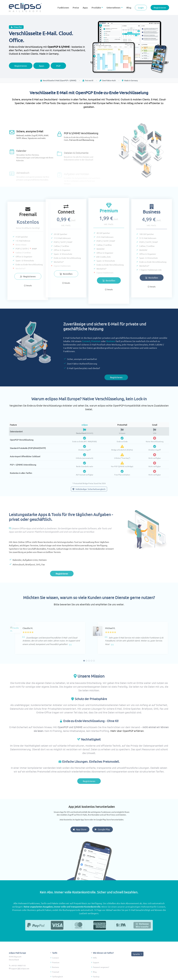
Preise (76, 7)
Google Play (111, 829)
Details (28, 295)
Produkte (96, 7)
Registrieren (160, 7)
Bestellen (57, 274)
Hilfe (95, 967)
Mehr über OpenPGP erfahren (127, 740)
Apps (85, 7)
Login (141, 7)
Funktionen (63, 7)
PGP (58, 68)
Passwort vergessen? (101, 976)
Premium (96, 351)
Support (96, 972)
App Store (89, 829)
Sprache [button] (137, 963)
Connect (86, 351)
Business (111, 351)
